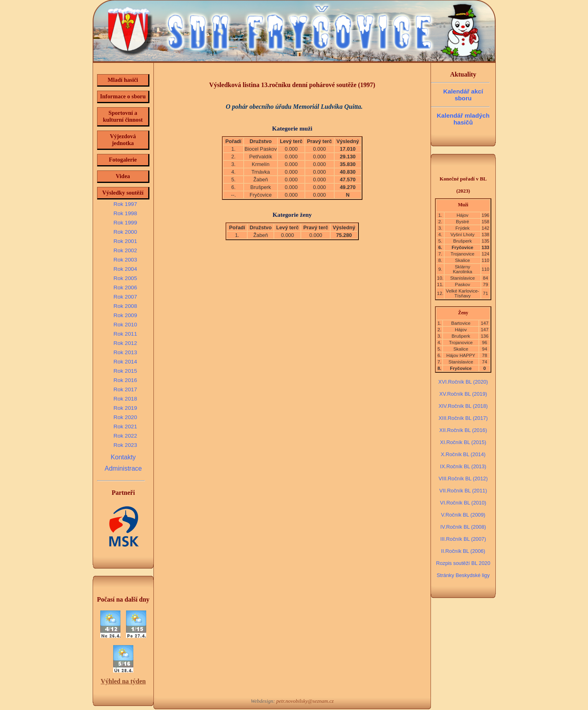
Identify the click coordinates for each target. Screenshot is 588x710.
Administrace (123, 468)
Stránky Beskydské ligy (463, 575)
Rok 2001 (125, 241)
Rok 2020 (125, 417)
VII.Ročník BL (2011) (463, 491)
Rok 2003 (125, 260)
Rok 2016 (125, 380)
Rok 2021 (125, 427)
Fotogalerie (123, 160)
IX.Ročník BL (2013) (463, 466)
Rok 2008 (125, 306)
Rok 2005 (125, 278)
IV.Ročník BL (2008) (463, 527)
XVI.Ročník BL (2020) (463, 382)
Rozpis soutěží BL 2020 (463, 563)
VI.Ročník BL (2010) (463, 503)
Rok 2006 (125, 288)
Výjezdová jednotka (123, 140)
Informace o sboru (123, 96)
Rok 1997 (125, 204)
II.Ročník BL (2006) (463, 551)
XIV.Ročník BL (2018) (463, 406)
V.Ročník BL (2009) (463, 515)
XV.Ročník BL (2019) (463, 394)
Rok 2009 (125, 315)
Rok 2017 (125, 389)
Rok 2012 (125, 343)
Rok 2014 (125, 362)
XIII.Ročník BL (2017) (463, 418)
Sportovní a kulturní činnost (123, 116)
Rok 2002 (125, 250)
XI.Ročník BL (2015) (463, 442)
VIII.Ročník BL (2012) (463, 479)
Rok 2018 (125, 399)
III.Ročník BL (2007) (463, 539)
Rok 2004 (125, 269)
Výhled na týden (123, 681)
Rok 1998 (125, 213)
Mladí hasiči (123, 80)
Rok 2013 (125, 352)
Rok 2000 (125, 232)
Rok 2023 (125, 445)
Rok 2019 (125, 408)
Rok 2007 (125, 297)
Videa (123, 176)
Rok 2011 (125, 334)
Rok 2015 (125, 371)
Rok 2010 (125, 325)
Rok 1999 (125, 223)
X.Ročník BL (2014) (463, 454)
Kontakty (123, 457)
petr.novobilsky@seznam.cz (305, 701)
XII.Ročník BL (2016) (463, 430)
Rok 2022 (125, 436)
